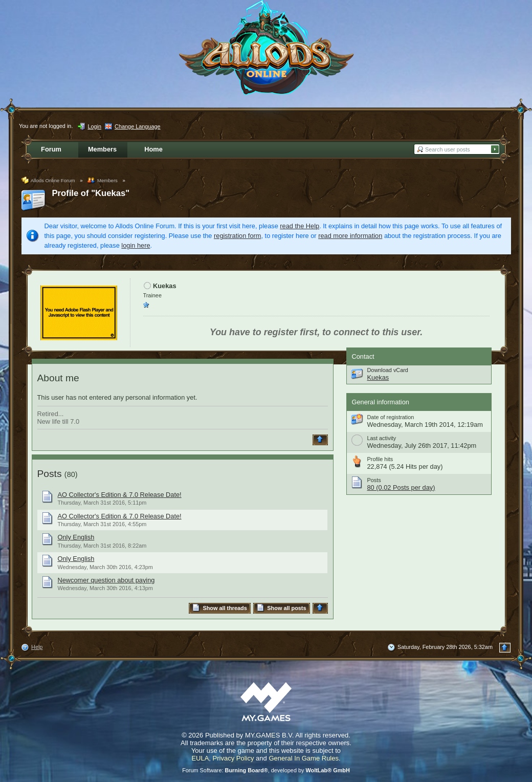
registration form (237, 236)
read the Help (300, 226)
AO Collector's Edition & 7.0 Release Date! (120, 495)
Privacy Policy (234, 758)
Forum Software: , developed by (266, 770)
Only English (76, 537)
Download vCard (388, 370)
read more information (350, 236)
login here (136, 245)
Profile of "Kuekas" (91, 193)
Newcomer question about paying (106, 580)
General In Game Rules (304, 758)
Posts (50, 474)
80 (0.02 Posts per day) (401, 487)
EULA (200, 758)
